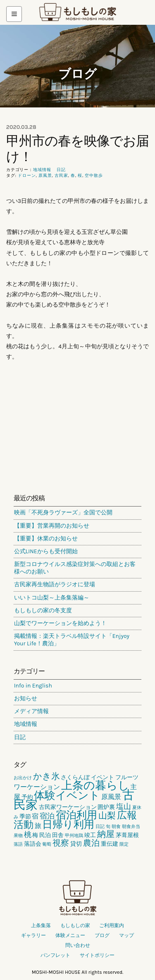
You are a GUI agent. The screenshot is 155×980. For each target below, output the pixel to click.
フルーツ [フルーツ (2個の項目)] (127, 777)
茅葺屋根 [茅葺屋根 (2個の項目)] (127, 835)
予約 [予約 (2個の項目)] (27, 797)
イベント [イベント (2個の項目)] (103, 777)
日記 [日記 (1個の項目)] (100, 827)
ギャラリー (33, 935)
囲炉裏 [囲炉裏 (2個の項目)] (106, 807)
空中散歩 (94, 176)
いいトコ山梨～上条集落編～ (52, 598)
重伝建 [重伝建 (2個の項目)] (110, 844)
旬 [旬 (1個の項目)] (108, 827)
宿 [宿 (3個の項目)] (35, 816)
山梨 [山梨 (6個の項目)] (107, 816)
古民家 (61, 176)
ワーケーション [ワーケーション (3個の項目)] (37, 787)
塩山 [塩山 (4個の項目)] (124, 806)
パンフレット (55, 955)
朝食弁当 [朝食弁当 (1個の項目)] (131, 827)
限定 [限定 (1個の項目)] (124, 844)
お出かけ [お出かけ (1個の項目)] (23, 778)
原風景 (45, 176)
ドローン (27, 176)
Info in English (33, 686)
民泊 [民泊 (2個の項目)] (45, 835)
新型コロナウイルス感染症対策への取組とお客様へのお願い (75, 568)
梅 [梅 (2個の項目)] (35, 835)
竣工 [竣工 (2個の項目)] (90, 835)
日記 (61, 170)
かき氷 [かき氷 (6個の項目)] (46, 776)
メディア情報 (31, 711)
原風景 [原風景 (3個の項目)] (111, 797)
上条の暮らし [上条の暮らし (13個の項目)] (95, 785)
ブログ (77, 74)
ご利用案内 (112, 925)
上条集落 (41, 925)
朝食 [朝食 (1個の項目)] (116, 827)
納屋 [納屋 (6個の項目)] (106, 834)
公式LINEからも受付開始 (46, 551)
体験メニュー (70, 935)
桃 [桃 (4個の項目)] (28, 835)
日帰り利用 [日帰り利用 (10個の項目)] (68, 824)
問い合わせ (78, 945)
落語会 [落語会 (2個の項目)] (33, 844)
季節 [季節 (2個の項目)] (25, 817)
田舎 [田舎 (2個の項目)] (58, 835)
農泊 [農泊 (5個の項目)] (91, 843)
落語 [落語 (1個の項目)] (18, 844)
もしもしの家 (78, 13)
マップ (126, 935)
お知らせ (26, 698)
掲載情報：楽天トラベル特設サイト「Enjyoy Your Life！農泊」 (72, 640)
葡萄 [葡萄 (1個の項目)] (47, 844)
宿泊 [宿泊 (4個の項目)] (47, 816)
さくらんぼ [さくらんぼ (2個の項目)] (75, 777)
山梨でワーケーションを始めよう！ (60, 623)
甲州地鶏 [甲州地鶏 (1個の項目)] (74, 836)
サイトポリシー (97, 955)
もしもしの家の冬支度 (43, 610)
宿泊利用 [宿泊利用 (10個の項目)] (76, 815)
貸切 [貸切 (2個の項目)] (76, 844)
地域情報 (42, 170)
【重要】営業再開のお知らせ (52, 526)
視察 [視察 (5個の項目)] (61, 843)
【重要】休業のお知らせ (46, 539)
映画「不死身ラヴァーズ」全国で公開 (63, 513)
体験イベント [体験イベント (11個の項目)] (67, 796)
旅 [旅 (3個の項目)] (38, 826)
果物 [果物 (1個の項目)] (18, 836)
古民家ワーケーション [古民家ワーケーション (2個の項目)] (68, 807)
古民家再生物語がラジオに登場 (55, 584)
